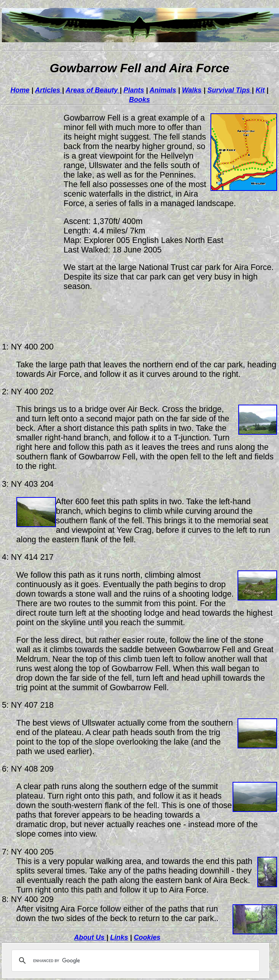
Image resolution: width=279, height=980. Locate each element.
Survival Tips (230, 90)
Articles (49, 90)
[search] (134, 961)
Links (119, 937)
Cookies (147, 937)
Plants (134, 90)
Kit (260, 90)
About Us (90, 937)
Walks (192, 90)
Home (20, 90)
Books (139, 100)
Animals (163, 90)
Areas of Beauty (92, 90)
